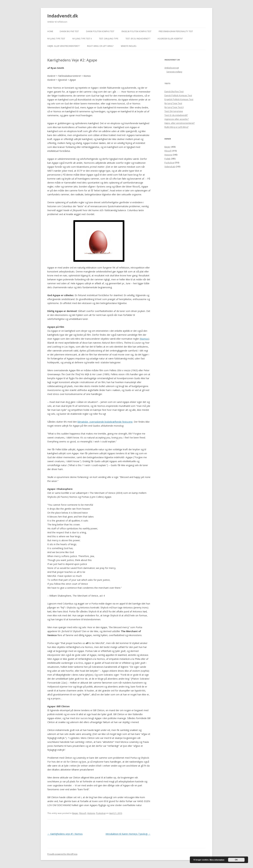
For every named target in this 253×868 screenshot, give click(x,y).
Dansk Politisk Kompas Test (100, 31)
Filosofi (83, 813)
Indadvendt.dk (63, 16)
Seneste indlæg (129, 46)
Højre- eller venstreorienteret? (64, 46)
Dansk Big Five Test (69, 31)
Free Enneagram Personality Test (176, 31)
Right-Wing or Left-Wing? (100, 46)
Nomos (144, 339)
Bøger (75, 813)
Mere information (217, 860)
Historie (91, 813)
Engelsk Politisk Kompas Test (136, 31)
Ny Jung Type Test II (82, 39)
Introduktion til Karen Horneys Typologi (128, 834)
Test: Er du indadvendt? (138, 39)
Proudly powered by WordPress (62, 854)
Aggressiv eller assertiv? (170, 39)
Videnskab (170, 167)
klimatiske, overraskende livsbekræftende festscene (105, 422)
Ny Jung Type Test (56, 39)
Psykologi (101, 813)
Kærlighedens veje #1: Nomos (65, 834)
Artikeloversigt (172, 68)
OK (236, 860)
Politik (167, 159)
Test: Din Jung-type (109, 39)
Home (50, 31)
